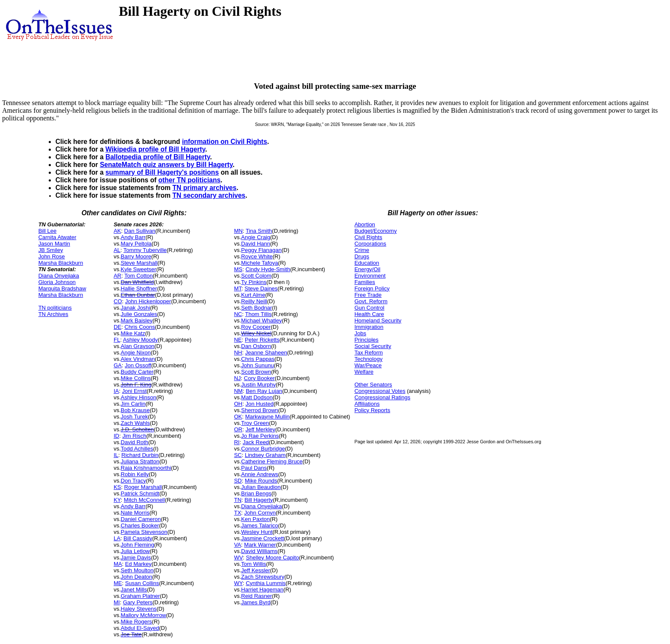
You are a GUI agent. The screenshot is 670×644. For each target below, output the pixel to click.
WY (238, 583)
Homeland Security (378, 321)
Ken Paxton (255, 519)
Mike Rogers (137, 622)
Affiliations (367, 404)
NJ (238, 378)
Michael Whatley (261, 321)
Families (364, 282)
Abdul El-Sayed (140, 628)
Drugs (362, 256)
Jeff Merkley (260, 429)
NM (238, 391)
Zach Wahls (135, 423)
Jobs (360, 333)
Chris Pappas (258, 359)
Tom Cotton (138, 276)
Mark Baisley (137, 321)
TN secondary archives (209, 195)
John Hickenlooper (148, 301)
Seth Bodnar (256, 308)
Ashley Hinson (139, 397)
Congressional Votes (380, 391)
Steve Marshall (139, 263)
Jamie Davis (136, 558)
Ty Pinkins (254, 282)
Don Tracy (134, 481)
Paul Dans (254, 468)
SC (238, 455)
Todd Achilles (137, 449)
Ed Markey (138, 564)
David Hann (256, 244)
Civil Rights (368, 237)
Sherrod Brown (260, 410)
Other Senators (373, 385)
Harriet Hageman (262, 590)
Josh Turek (135, 417)
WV (238, 558)
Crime (362, 250)
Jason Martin (54, 244)
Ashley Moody (141, 340)
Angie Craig (256, 237)
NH (238, 353)
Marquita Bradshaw (62, 288)
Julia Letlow (135, 551)
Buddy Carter (137, 372)
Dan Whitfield (137, 282)
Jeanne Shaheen (266, 353)
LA (117, 538)
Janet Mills (134, 590)
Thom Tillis (258, 314)
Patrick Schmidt (140, 493)
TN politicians (55, 308)
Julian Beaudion (261, 487)
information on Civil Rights (225, 142)
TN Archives (53, 314)
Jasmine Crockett (262, 538)
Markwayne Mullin (267, 417)
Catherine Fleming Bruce (272, 461)
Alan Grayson (138, 346)
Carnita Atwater (57, 237)
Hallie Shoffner (139, 288)
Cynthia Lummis (266, 583)
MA (118, 564)
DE (118, 327)
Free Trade (368, 295)
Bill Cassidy (138, 538)
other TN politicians (190, 180)
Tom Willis (254, 564)
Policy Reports (372, 410)
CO (118, 301)
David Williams (259, 551)
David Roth (135, 442)
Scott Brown (256, 372)
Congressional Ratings (382, 397)
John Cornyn (260, 513)
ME (118, 583)
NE (238, 340)
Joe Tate (131, 634)
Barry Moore (136, 256)
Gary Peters (138, 602)
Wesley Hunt (257, 532)
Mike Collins (136, 378)
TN (238, 500)
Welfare (364, 372)
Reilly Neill (254, 301)
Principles (366, 340)
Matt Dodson (257, 397)
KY (117, 500)
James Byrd (256, 602)
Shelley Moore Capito (272, 558)
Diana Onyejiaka (59, 276)
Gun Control (369, 308)
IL (116, 455)
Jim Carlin (133, 404)
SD (238, 481)
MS (238, 269)
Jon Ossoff (138, 365)
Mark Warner (260, 545)
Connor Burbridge (263, 449)
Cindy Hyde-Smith (268, 269)
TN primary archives (205, 188)
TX (238, 513)
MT (238, 288)
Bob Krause (135, 410)
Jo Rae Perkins (260, 436)
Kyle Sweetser (139, 269)
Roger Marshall (143, 487)
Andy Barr (133, 237)
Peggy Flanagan (261, 250)
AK (117, 231)
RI (237, 442)
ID (116, 436)
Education (367, 263)
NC (238, 314)
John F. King (136, 385)
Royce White (257, 256)
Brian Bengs (256, 493)
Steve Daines (261, 288)
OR (238, 429)
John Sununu (257, 365)
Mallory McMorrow (144, 615)
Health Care (369, 314)
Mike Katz (133, 333)
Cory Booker (259, 378)
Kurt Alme (253, 295)
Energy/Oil (367, 269)
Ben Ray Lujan (264, 391)
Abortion (364, 224)
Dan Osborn (256, 346)
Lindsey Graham (265, 455)
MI (117, 602)
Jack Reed (256, 442)
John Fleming (138, 545)
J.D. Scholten (137, 429)
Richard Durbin (140, 455)
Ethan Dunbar (138, 295)
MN (238, 231)
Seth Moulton (137, 570)
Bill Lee (48, 231)
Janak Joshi (136, 308)
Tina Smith (259, 231)
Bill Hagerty (259, 500)
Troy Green (255, 423)
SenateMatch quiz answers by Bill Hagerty (166, 165)
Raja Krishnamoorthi (146, 468)
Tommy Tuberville (145, 250)
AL (117, 250)
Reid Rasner (256, 596)
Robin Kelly (135, 474)
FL (117, 340)
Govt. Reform (371, 301)
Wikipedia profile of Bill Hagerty (156, 149)
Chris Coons (140, 327)
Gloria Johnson (57, 282)
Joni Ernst (134, 391)
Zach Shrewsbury (263, 577)
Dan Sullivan (140, 231)
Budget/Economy (375, 231)
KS (117, 487)
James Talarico (259, 525)
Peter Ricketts (262, 340)
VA (238, 545)
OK (238, 417)
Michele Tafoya (259, 263)
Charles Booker (140, 525)
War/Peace (368, 365)
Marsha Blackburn (61, 263)
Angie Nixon (136, 353)
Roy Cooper (256, 327)
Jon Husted (259, 404)
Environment (370, 276)
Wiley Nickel (256, 333)
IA (116, 391)
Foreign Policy (372, 288)
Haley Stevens (139, 609)
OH (238, 404)
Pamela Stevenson (144, 532)
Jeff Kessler (256, 570)
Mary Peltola (136, 244)
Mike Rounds (261, 481)
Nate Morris (135, 513)
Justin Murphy (258, 385)
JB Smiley (51, 250)
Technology (368, 359)
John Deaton (137, 577)
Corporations (370, 244)
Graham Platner (141, 596)
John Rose (52, 256)
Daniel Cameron (141, 519)
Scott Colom (256, 276)
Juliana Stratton (140, 461)
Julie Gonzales (139, 314)
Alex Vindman (138, 359)
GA (118, 365)
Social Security (373, 346)
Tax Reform (368, 353)
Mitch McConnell (144, 500)
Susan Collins (142, 583)
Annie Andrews (260, 474)
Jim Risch (134, 436)
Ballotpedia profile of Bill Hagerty (158, 157)
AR (118, 276)
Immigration (369, 327)
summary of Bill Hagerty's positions (162, 172)
